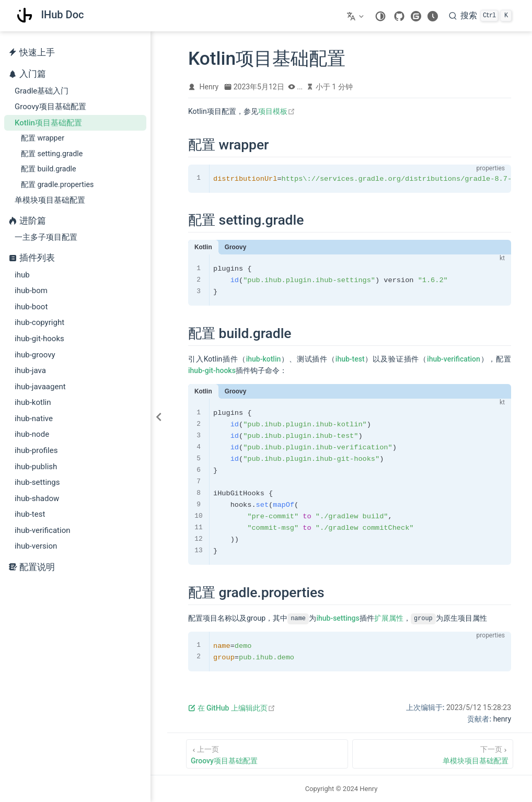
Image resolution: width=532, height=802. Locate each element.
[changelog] (433, 16)
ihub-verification (43, 530)
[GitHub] (399, 16)
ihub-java (30, 370)
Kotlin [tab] (203, 247)
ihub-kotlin (33, 402)
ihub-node (32, 434)
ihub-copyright (39, 322)
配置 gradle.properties (57, 184)
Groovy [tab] (236, 247)
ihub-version (36, 546)
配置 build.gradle (49, 169)
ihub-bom (31, 290)
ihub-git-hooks (39, 339)
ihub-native (34, 419)
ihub (22, 275)
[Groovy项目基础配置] (267, 754)
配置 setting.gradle (52, 154)
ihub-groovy (35, 355)
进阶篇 (33, 221)
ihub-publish (36, 467)
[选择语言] (356, 16)
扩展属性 (389, 618)
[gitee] (416, 16)
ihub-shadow (37, 498)
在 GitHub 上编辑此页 (232, 708)
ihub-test (30, 514)
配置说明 (32, 567)
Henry (209, 87)
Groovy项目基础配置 (50, 107)
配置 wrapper (43, 138)
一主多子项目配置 (46, 237)
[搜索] (480, 16)
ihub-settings (37, 482)
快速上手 (32, 53)
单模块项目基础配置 (50, 200)
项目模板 (277, 111)
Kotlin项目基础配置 (48, 123)
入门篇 (33, 74)
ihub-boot (31, 307)
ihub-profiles (36, 450)
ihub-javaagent (40, 387)
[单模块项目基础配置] (433, 754)
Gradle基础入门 (42, 91)
